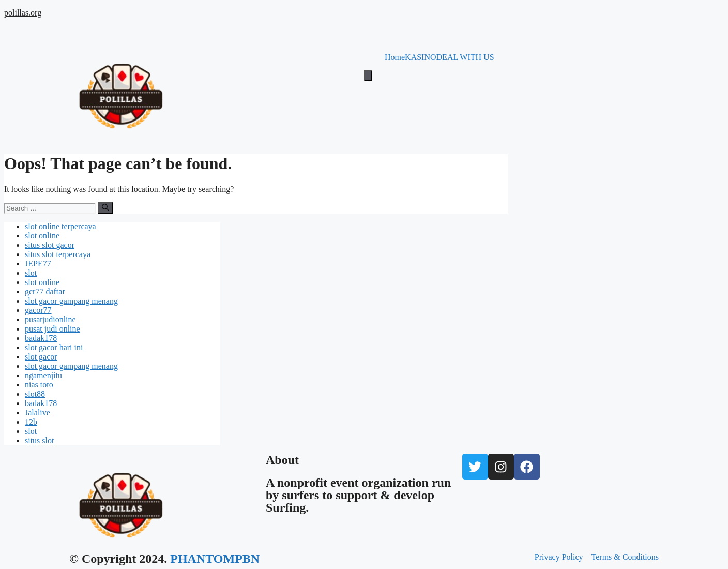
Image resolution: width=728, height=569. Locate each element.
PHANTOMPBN (215, 559)
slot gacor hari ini (54, 347)
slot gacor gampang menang (71, 301)
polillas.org (23, 13)
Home (395, 57)
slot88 (35, 394)
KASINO (420, 57)
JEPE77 (38, 264)
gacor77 (38, 310)
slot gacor (41, 357)
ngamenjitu (43, 375)
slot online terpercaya (60, 226)
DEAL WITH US (465, 57)
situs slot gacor (50, 245)
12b (31, 422)
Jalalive (37, 413)
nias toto (39, 385)
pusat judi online (52, 329)
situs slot (39, 440)
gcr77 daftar (45, 291)
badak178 (41, 338)
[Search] (105, 208)
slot (31, 273)
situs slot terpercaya (58, 254)
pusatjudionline (50, 319)
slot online (42, 236)
